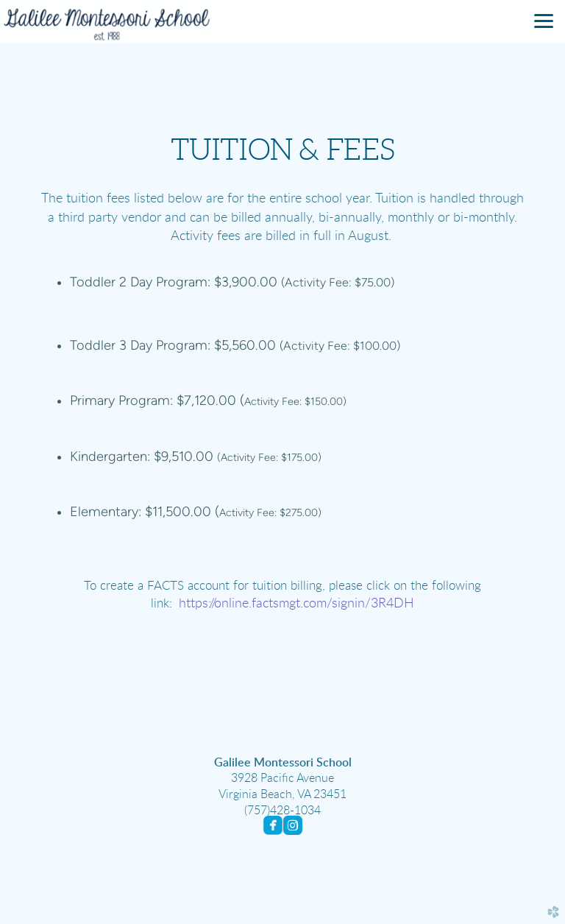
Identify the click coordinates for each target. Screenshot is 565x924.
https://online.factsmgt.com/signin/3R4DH (296, 604)
